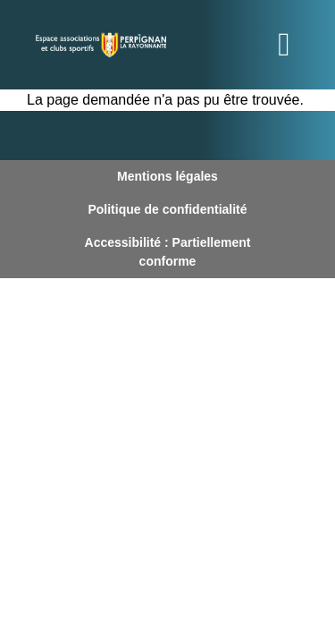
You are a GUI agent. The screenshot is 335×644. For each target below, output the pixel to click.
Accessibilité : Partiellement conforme (168, 252)
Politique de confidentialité (167, 209)
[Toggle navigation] (284, 45)
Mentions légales (167, 176)
